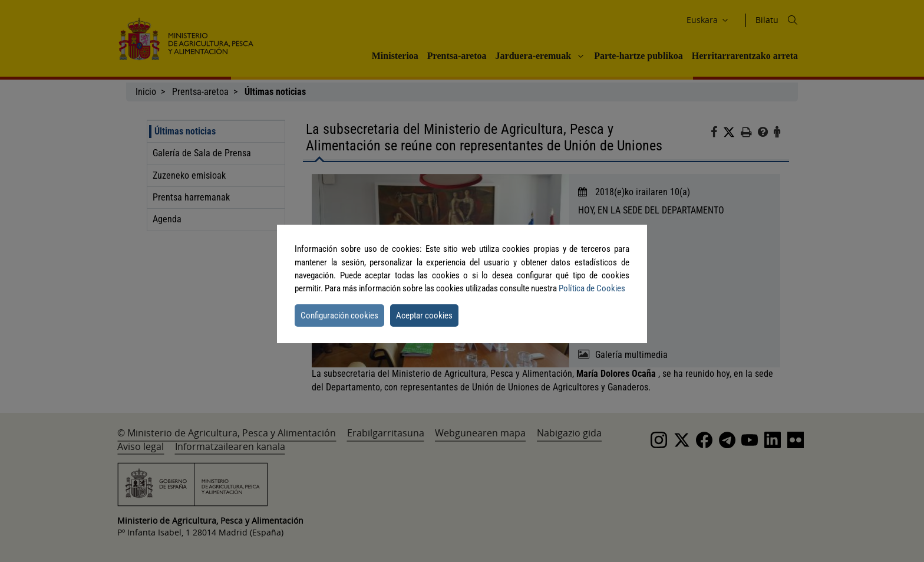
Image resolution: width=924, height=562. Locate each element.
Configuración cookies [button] (339, 315)
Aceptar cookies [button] (424, 315)
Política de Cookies (592, 288)
